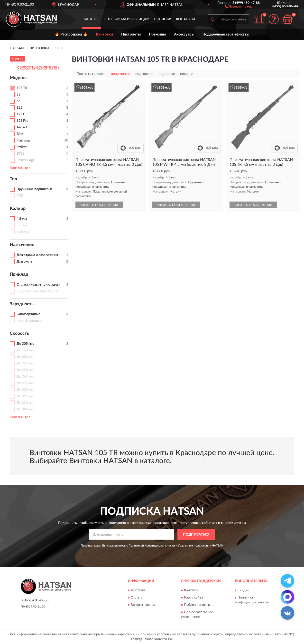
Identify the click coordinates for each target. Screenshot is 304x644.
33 (18, 95)
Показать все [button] (20, 168)
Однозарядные (28, 314)
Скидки (243, 591)
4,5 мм (22, 219)
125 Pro (23, 121)
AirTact (22, 127)
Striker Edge (26, 160)
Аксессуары (184, 34)
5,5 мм (22, 225)
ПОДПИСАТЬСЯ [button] (196, 535)
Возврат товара (143, 605)
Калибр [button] (18, 209)
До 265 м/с (25, 377)
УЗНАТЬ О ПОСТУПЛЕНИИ (99, 205)
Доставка (138, 591)
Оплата (137, 598)
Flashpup (23, 141)
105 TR (22, 88)
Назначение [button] (22, 245)
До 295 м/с (25, 383)
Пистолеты (131, 34)
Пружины (157, 34)
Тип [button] (13, 179)
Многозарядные (29, 321)
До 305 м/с (25, 344)
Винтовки (104, 34)
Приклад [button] (19, 274)
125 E (21, 114)
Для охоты (25, 262)
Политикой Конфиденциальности (152, 546)
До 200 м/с (25, 357)
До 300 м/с (25, 390)
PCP (20, 196)
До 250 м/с (25, 370)
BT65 (21, 154)
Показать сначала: (91, 74)
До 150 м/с (25, 350)
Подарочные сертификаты (226, 34)
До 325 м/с (25, 396)
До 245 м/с (25, 363)
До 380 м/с (25, 409)
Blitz (20, 134)
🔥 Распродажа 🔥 (71, 34)
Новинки (163, 19)
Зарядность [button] (22, 304)
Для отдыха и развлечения (37, 255)
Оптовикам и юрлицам (127, 19)
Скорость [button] (19, 334)
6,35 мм (23, 232)
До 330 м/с (25, 403)
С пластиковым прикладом (38, 285)
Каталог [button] (92, 19)
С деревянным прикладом (37, 291)
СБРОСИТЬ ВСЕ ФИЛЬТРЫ (39, 68)
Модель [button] (18, 78)
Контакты (185, 19)
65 (18, 101)
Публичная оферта (199, 605)
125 (19, 108)
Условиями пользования (194, 546)
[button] (239, 6)
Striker (22, 147)
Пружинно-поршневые (35, 189)
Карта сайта (193, 598)
